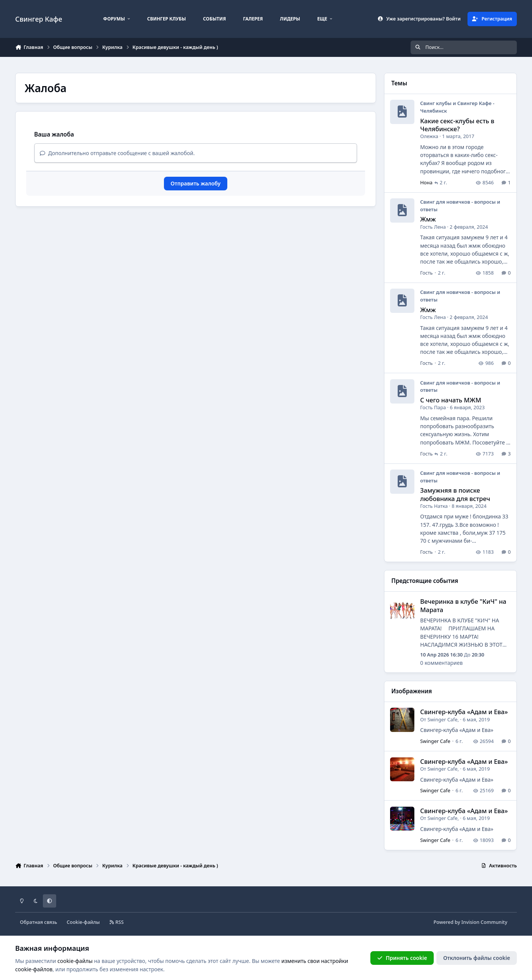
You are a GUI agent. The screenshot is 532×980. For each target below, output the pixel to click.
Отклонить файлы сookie (477, 958)
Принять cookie (402, 958)
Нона (426, 182)
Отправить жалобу (196, 183)
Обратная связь (39, 922)
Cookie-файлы (83, 922)
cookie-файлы (75, 961)
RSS (116, 922)
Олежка (429, 137)
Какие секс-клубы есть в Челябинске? (457, 125)
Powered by (470, 922)
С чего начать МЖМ (451, 400)
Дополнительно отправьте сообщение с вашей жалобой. (117, 153)
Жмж (428, 219)
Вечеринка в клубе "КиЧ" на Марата (463, 605)
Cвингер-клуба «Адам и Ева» (464, 712)
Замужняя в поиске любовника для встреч (455, 494)
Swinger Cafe (442, 719)
